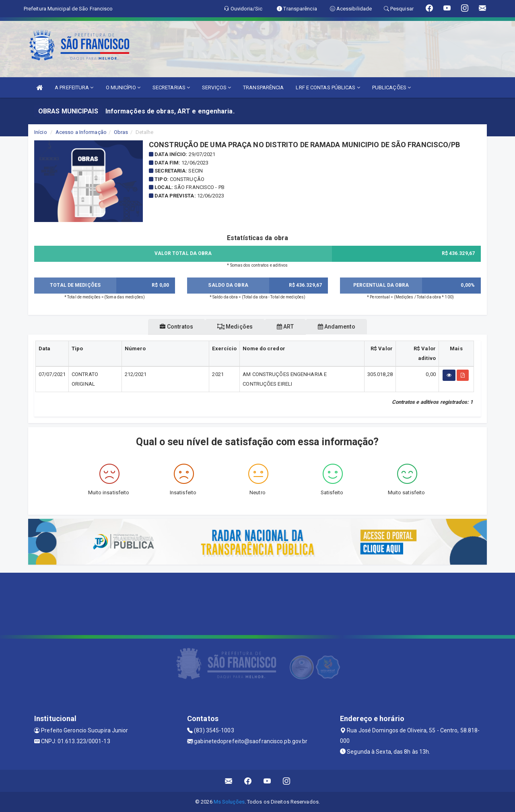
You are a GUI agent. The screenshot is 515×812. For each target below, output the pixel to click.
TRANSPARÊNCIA (263, 87)
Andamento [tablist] (351, 327)
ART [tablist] (290, 327)
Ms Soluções (229, 802)
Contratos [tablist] (162, 327)
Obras (121, 132)
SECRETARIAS (171, 87)
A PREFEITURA (74, 87)
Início (41, 132)
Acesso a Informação (81, 132)
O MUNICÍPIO (123, 87)
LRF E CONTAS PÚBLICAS (328, 87)
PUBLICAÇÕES (391, 87)
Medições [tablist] (230, 327)
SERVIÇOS (216, 87)
